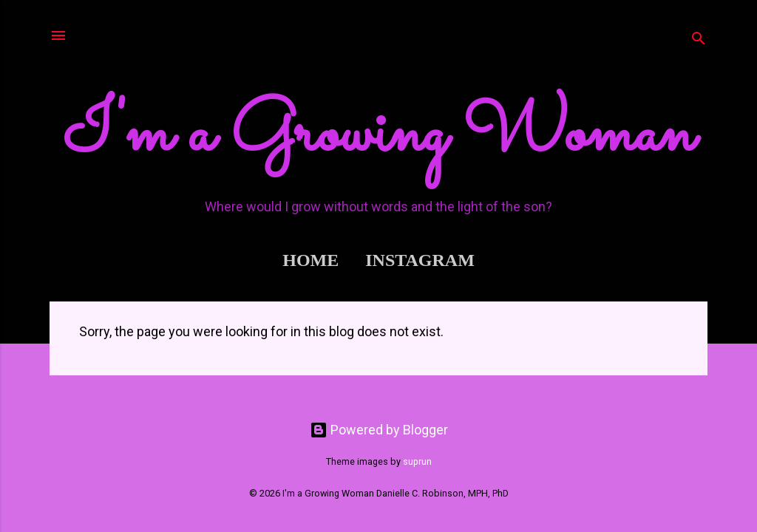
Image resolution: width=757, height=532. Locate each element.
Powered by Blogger (379, 430)
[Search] (699, 40)
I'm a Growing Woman (379, 135)
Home (310, 260)
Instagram (420, 260)
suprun (417, 461)
